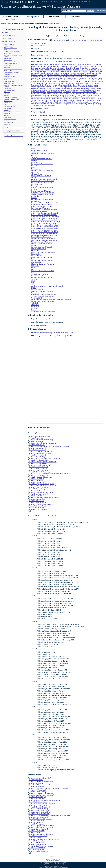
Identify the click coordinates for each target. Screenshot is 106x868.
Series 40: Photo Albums (37, 503)
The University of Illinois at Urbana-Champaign (57, 867)
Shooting (42, 99)
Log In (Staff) (53, 856)
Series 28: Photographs (36, 482)
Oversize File (7, 121)
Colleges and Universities (10, 48)
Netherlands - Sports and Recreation (73, 88)
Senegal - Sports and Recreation (42, 278)
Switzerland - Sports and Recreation (88, 100)
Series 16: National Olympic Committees (42, 462)
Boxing (99, 66)
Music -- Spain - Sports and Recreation (66, 87)
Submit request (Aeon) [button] (58, 40)
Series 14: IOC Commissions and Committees (44, 458)
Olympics (90, 90)
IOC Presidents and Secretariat (12, 51)
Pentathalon (67, 92)
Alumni (35, 24)
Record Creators (11, 19)
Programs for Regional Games (12, 99)
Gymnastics (97, 73)
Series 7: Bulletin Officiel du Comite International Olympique (49, 446)
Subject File (7, 103)
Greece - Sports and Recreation (82, 73)
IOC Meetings (7, 65)
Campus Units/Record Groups (11, 16)
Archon (52, 866)
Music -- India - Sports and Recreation (55, 82)
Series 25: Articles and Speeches (40, 477)
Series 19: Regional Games (38, 467)
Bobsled (94, 66)
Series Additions (8, 124)
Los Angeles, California (65, 78)
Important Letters (8, 108)
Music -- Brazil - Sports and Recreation (44, 80)
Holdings (16, 24)
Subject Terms (7, 38)
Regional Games (8, 78)
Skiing (54, 99)
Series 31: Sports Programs (38, 487)
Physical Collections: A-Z (33, 16)
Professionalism (37, 95)
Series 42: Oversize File (37, 506)
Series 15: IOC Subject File (38, 460)
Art (94, 65)
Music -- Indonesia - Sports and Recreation (83, 82)
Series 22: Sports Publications (39, 472)
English (43, 112)
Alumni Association (26, 24)
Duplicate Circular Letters (10, 62)
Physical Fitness (46, 93)
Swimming (71, 100)
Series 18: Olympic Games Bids (40, 465)
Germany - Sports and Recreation (59, 73)
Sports (99, 99)
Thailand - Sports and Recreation (42, 102)
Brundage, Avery (37, 68)
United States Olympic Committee (51, 104)
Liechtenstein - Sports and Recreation (44, 78)
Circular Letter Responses (11, 64)
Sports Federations (9, 80)
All (29, 511)
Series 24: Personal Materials (39, 475)
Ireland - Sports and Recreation (65, 77)
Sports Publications (9, 83)
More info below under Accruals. (62, 61)
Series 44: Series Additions (38, 509)
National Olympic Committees (11, 73)
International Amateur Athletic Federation (83, 75)
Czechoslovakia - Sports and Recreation (59, 70)
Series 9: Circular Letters (37, 450)
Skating (49, 99)
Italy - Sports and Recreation (86, 77)
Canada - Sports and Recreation (54, 68)
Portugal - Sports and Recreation (89, 93)
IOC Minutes (7, 67)
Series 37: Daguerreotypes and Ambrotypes (43, 497)
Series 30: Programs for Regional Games (42, 486)
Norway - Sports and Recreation (75, 90)
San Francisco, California (53, 97)
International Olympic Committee (42, 77)
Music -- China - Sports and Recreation (44, 218)
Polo (76, 93)
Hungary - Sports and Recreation (49, 75)
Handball (34, 75)
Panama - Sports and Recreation (42, 247)
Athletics (98, 65)
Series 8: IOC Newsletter (37, 448)
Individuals (7, 50)
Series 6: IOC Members (36, 445)
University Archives (6, 24)
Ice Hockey (65, 75)
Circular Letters (8, 60)
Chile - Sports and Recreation (41, 176)
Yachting (98, 104)
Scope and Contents (9, 35)
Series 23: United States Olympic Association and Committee (49, 474)
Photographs (7, 96)
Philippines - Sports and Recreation (84, 92)
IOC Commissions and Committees (13, 69)
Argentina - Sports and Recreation (80, 65)
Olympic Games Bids (9, 76)
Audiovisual (7, 115)
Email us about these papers (14, 136)
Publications (7, 92)
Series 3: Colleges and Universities (40, 440)
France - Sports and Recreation (42, 191)
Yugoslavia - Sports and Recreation (43, 105)
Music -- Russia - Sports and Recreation (45, 232)
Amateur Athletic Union (10, 44)
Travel (6, 105)
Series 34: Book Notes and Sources (41, 492)
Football (92, 71)
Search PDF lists (100, 11)
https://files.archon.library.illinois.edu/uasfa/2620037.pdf (54, 333)
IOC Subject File (8, 71)
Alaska (41, 65)
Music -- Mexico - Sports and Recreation (53, 85)
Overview (5, 33)
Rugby (83, 95)
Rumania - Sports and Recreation (43, 271)
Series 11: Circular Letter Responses (41, 453)
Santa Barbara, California (71, 97)
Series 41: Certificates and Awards (40, 504)
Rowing (78, 95)
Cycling (42, 70)
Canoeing (69, 68)
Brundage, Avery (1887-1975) (54, 52)
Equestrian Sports (54, 71)
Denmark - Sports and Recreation (85, 70)
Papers (46, 109)
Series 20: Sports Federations (39, 469)
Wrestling (91, 104)
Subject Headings (76, 16)
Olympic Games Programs (11, 97)
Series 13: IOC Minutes (36, 457)
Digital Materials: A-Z (54, 16)
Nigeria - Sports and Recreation (53, 90)
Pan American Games (55, 92)
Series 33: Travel (34, 491)
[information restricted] (36, 508)
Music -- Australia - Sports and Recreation (88, 78)
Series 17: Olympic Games (38, 463)
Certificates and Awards (10, 119)
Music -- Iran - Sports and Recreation (44, 223)
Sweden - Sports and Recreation (56, 100)
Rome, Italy (70, 95)
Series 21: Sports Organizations (39, 470)
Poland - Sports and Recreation (63, 93)
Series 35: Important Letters (38, 494)
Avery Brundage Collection (46, 24)
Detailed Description (9, 41)
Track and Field (60, 102)
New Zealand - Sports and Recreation (44, 240)
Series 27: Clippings (35, 480)
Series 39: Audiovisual (36, 501)
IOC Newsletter (8, 58)
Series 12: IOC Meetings (37, 455)
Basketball (63, 66)
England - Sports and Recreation (42, 183)
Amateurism (7, 46)
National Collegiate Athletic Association (44, 235)
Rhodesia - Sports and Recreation (54, 95)
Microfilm (6, 110)
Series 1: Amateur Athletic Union (39, 436)
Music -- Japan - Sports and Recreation (66, 83)
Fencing (64, 71)
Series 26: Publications (36, 479)
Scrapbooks (7, 114)
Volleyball (66, 104)
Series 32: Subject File (36, 489)
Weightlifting (83, 104)
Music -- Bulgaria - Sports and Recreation (72, 80)
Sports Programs (8, 101)
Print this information (95, 40)
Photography (35, 93)
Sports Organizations (9, 82)
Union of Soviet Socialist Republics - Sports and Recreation (51, 300)
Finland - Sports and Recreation (78, 71)
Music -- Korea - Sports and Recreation (44, 227)
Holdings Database (66, 6)
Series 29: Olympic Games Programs (41, 484)
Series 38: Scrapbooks (36, 499)
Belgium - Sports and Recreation (79, 66)
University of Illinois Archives (24, 6)
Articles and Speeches (10, 90)
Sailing (42, 97)
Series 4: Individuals (35, 441)
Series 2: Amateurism (36, 438)
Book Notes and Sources (10, 106)
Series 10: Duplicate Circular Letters (41, 452)
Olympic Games (8, 74)
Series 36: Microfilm (35, 496)
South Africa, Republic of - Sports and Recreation (79, 99)
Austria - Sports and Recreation (42, 66)
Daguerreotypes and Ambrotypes (12, 112)
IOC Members (8, 53)
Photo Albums (8, 117)
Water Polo (74, 104)
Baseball (56, 66)
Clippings (6, 94)
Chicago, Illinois (79, 68)
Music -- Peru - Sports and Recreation (80, 85)
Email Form (56, 861)
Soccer (60, 99)
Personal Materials (9, 88)
